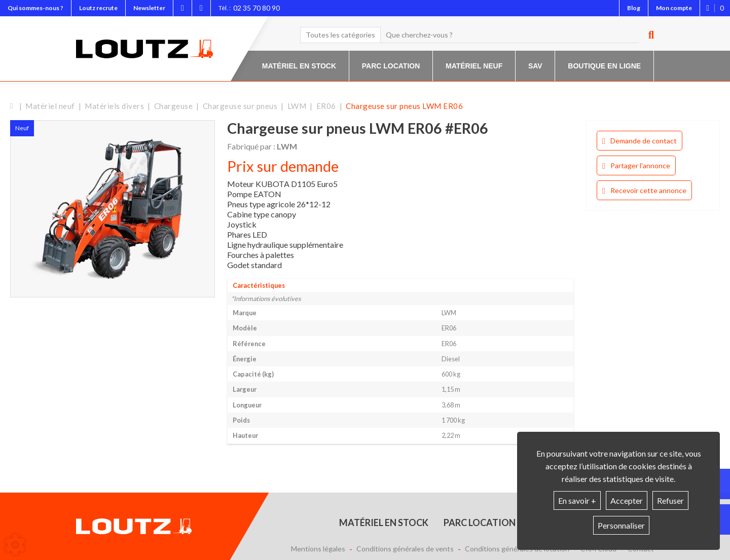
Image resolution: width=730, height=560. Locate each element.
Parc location (391, 66)
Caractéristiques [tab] (259, 285)
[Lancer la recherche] (647, 35)
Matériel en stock (299, 66)
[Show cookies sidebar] (15, 545)
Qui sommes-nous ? (35, 8)
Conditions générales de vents (405, 549)
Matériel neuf (474, 66)
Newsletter (149, 8)
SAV (535, 66)
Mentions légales (318, 549)
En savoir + (577, 500)
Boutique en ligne (604, 66)
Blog (634, 8)
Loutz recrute (98, 8)
